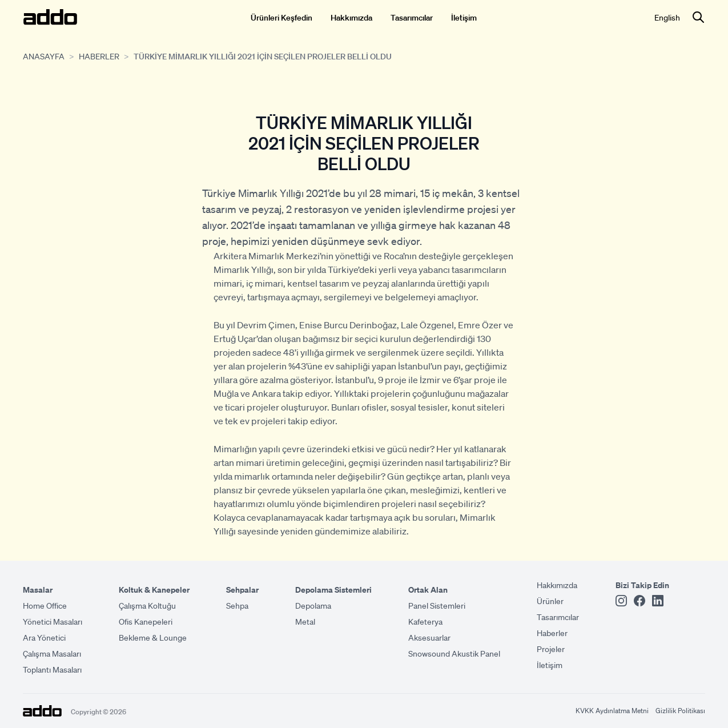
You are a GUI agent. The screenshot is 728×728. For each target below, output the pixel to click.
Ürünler (550, 601)
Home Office (45, 605)
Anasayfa (44, 56)
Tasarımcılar (412, 17)
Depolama (313, 605)
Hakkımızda (351, 17)
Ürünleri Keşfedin (281, 17)
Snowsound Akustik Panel (454, 653)
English (667, 17)
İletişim (464, 17)
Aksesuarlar (429, 637)
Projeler (551, 649)
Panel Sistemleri (437, 605)
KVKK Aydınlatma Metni (612, 711)
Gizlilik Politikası (680, 711)
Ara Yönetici (44, 637)
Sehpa (237, 605)
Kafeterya (425, 621)
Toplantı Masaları (52, 669)
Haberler (99, 56)
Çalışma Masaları (52, 653)
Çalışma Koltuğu (147, 605)
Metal (305, 621)
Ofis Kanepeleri (146, 621)
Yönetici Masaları (53, 621)
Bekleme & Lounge (153, 637)
